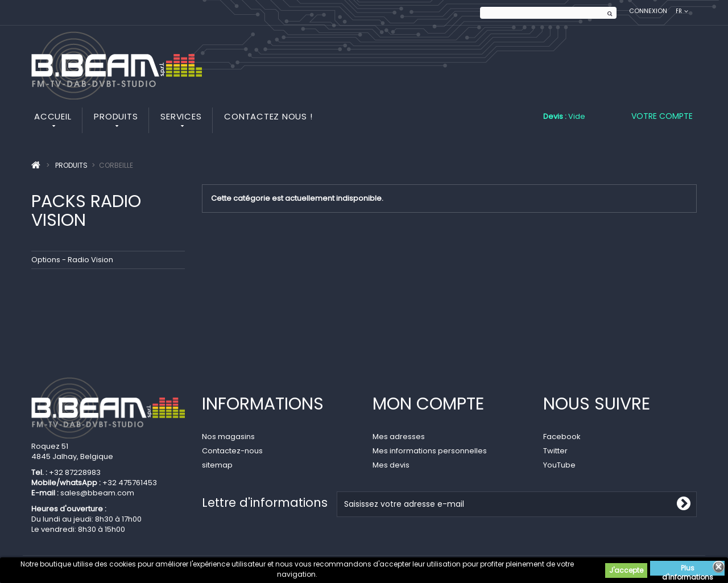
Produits (116, 116)
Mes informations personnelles (430, 451)
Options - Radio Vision (72, 260)
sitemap (217, 465)
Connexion (648, 11)
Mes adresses (399, 437)
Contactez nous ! (268, 116)
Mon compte (428, 404)
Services (181, 116)
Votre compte (662, 116)
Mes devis (391, 465)
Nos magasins (228, 437)
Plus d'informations (688, 569)
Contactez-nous (232, 451)
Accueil (53, 116)
